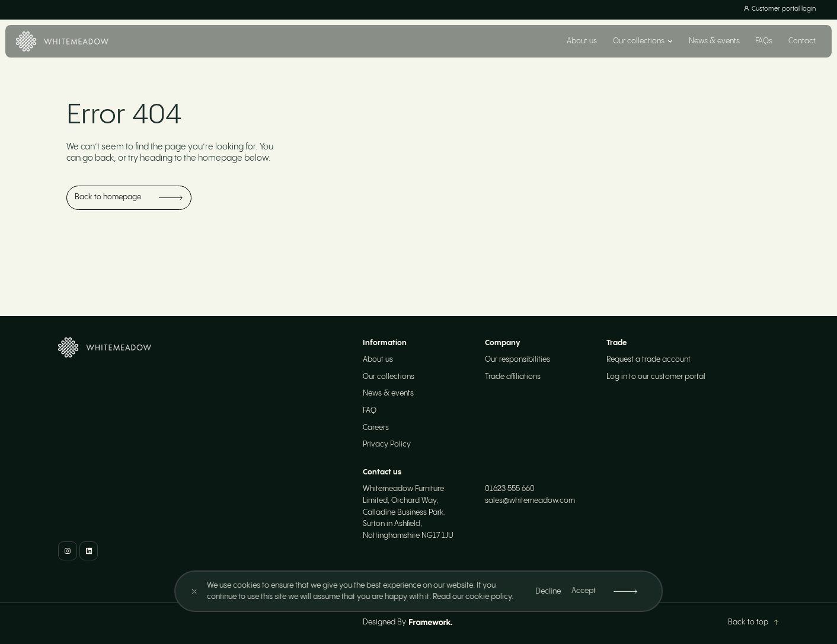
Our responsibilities (517, 360)
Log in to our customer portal (656, 377)
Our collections (389, 377)
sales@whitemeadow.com (530, 501)
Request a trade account (648, 360)
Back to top (753, 622)
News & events (714, 41)
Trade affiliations (513, 377)
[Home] (62, 42)
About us (582, 41)
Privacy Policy (387, 444)
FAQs (764, 41)
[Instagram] (67, 551)
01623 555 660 (510, 489)
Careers (376, 428)
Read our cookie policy (473, 597)
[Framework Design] (431, 622)
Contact (802, 41)
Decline (549, 592)
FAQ (370, 411)
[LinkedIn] (89, 551)
